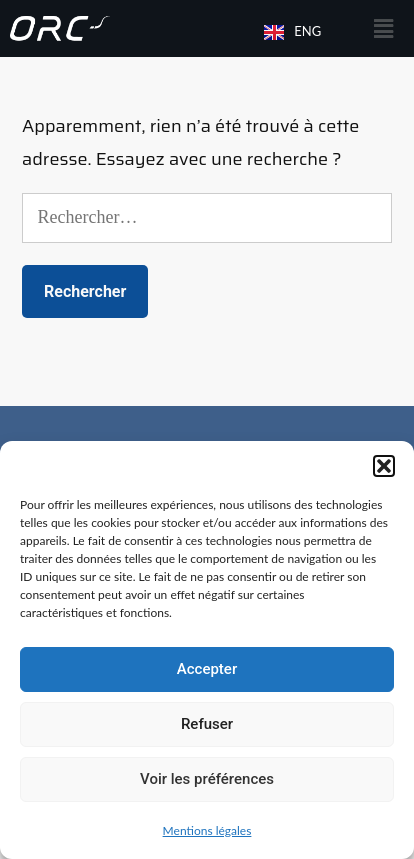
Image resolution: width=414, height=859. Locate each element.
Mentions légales (207, 830)
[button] (384, 466)
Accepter (207, 669)
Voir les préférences (207, 779)
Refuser (207, 724)
